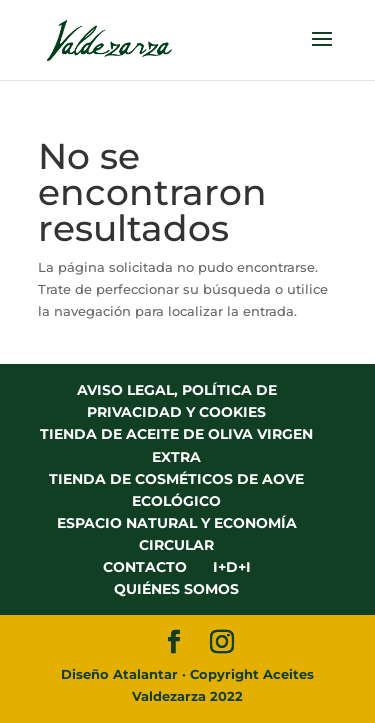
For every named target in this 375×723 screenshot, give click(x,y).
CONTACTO (145, 567)
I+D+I (232, 567)
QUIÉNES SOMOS (176, 589)
